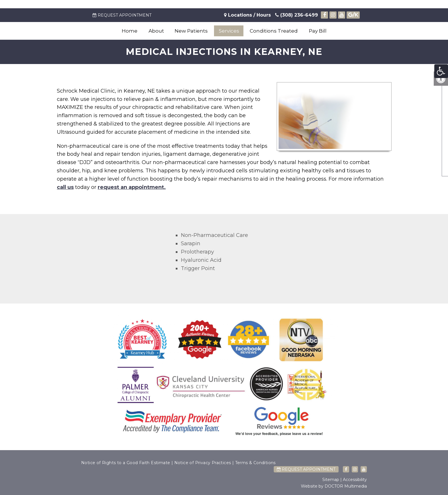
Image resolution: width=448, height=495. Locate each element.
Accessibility (355, 480)
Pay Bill (318, 31)
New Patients (191, 31)
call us (65, 187)
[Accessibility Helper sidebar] (441, 71)
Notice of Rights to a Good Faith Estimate (126, 463)
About (156, 31)
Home (130, 31)
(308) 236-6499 (297, 15)
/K (353, 15)
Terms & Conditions (255, 463)
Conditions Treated (274, 31)
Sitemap (331, 480)
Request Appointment (122, 15)
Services (229, 31)
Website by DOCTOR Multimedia (334, 486)
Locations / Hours (249, 15)
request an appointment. (132, 187)
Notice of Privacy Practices (203, 463)
